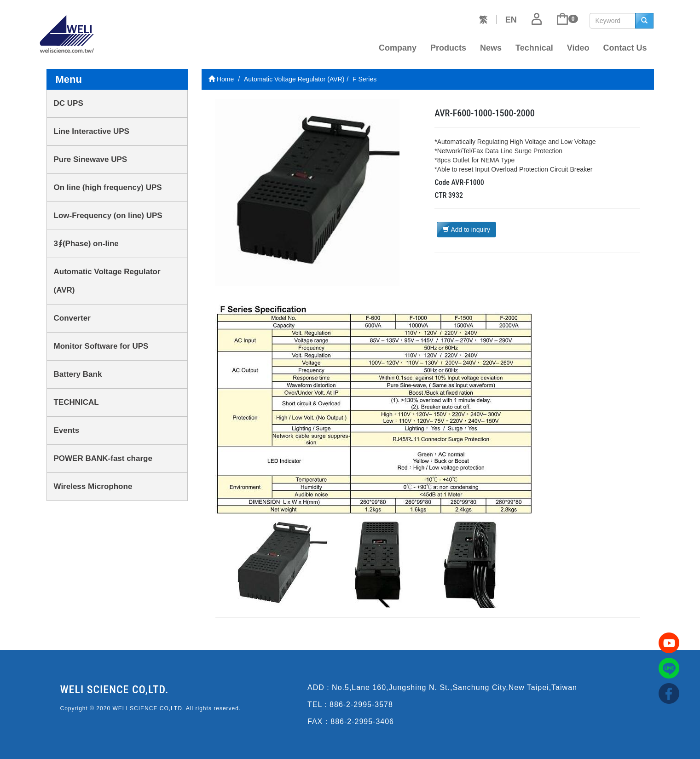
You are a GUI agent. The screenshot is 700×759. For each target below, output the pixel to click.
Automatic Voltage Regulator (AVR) (107, 281)
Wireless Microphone (93, 486)
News (491, 48)
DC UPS (69, 103)
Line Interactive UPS (92, 131)
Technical (534, 48)
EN (511, 20)
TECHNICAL (76, 402)
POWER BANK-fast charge (103, 458)
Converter (72, 318)
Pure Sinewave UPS (91, 159)
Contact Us (625, 48)
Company (398, 48)
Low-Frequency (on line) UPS (108, 216)
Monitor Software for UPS (101, 346)
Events (67, 430)
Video (578, 48)
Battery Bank (78, 374)
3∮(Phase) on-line (86, 244)
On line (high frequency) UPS (108, 187)
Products (448, 48)
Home (221, 79)
